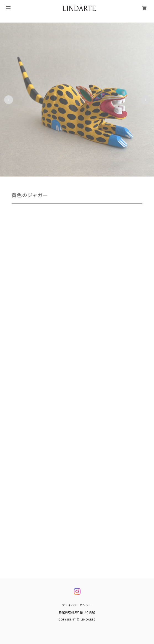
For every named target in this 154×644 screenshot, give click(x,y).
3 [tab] (63, 182)
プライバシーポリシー (77, 605)
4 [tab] (69, 182)
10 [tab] (102, 182)
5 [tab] (74, 182)
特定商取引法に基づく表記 (77, 612)
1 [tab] (52, 182)
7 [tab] (85, 182)
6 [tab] (80, 182)
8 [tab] (91, 182)
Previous (9, 100)
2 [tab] (58, 182)
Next (145, 100)
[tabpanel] (77, 100)
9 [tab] (96, 182)
